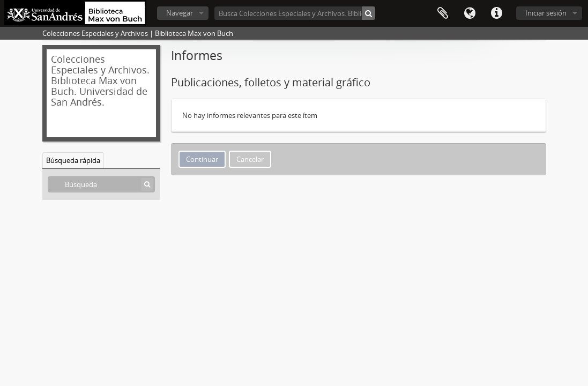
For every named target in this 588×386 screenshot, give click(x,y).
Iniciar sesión (546, 13)
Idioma (470, 13)
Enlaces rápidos (496, 13)
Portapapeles (443, 13)
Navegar (180, 13)
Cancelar (250, 159)
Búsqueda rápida (73, 160)
